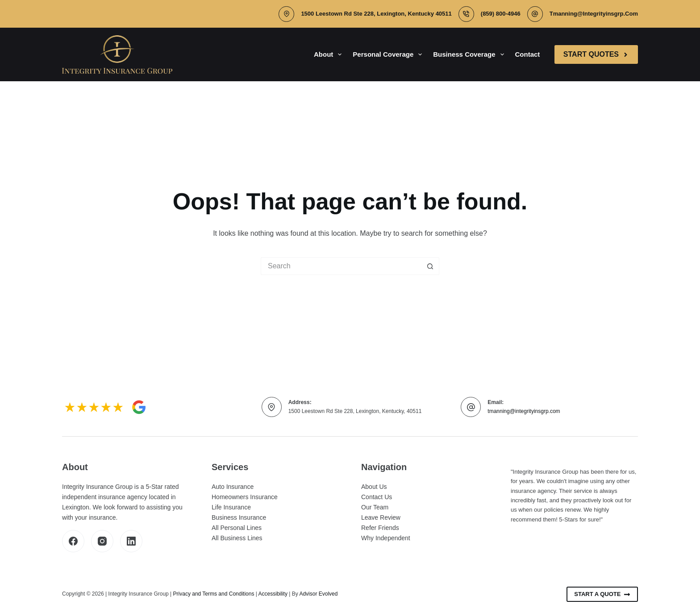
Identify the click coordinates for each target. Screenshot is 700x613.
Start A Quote (602, 594)
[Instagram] (102, 541)
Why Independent (386, 538)
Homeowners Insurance (245, 497)
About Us (374, 487)
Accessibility (273, 594)
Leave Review (381, 517)
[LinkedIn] (131, 541)
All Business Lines (237, 538)
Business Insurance (239, 517)
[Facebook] (73, 541)
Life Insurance (231, 507)
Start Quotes (596, 54)
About (329, 54)
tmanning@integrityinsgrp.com (594, 14)
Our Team (375, 507)
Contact (528, 54)
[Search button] (430, 266)
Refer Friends (380, 528)
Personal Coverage (389, 54)
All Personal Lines (237, 528)
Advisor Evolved (318, 594)
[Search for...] (341, 266)
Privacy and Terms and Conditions (214, 594)
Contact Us (377, 497)
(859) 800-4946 (501, 14)
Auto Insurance (233, 487)
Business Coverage (470, 54)
